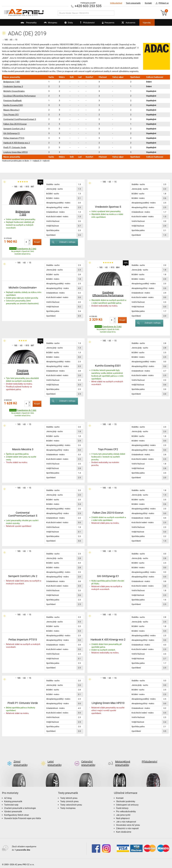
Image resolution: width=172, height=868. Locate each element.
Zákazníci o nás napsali (127, 826)
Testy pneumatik (133, 3)
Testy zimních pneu (69, 799)
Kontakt (148, 3)
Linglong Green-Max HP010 (15, 152)
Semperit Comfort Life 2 (14, 129)
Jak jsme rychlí (123, 813)
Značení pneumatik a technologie (20, 806)
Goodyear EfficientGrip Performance (19, 96)
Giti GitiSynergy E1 (12, 133)
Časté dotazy (122, 806)
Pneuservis (106, 24)
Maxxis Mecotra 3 (11, 110)
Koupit (37, 242)
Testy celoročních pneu (71, 803)
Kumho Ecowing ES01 (13, 105)
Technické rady (11, 803)
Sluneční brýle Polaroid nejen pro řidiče (23, 816)
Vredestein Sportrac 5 (13, 86)
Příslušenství (87, 23)
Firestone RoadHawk (23, 372)
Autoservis (127, 24)
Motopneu (49, 24)
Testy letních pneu (69, 796)
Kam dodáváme (124, 830)
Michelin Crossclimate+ (14, 91)
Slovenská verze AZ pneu (128, 823)
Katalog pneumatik (13, 799)
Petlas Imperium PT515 (14, 138)
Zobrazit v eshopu (63, 242)
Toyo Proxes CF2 (11, 115)
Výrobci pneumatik (13, 809)
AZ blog (8, 796)
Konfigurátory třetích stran (17, 813)
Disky (67, 24)
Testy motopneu (68, 806)
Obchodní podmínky (126, 799)
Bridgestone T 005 (11, 82)
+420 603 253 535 (88, 6)
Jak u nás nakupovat (126, 820)
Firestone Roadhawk (12, 101)
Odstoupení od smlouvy (127, 803)
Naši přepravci (123, 816)
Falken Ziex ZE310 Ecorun (15, 124)
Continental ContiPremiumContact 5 (20, 119)
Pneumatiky (27, 24)
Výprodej (147, 23)
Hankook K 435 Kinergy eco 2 (17, 143)
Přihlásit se (161, 3)
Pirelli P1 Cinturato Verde (15, 147)
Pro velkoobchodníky (126, 809)
